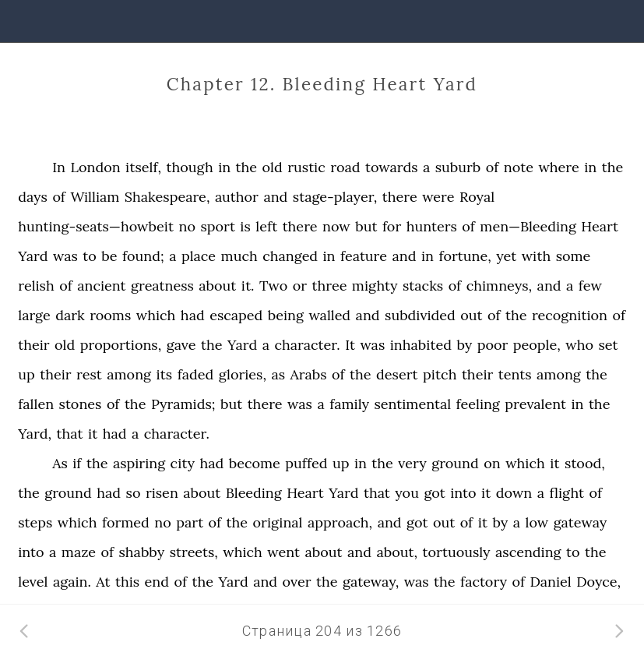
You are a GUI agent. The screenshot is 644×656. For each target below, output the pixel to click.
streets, (194, 552)
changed (290, 256)
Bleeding (254, 493)
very (412, 463)
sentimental (412, 404)
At (103, 582)
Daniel (550, 582)
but (366, 226)
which (156, 315)
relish (36, 286)
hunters (432, 226)
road (345, 167)
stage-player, (335, 197)
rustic (306, 167)
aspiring (139, 463)
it (93, 434)
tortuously (457, 552)
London (96, 167)
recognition (570, 315)
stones (81, 404)
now (336, 226)
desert (397, 374)
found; (143, 256)
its (165, 374)
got (434, 493)
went (283, 552)
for (392, 226)
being (286, 315)
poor (493, 345)
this (127, 582)
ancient (101, 286)
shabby (141, 552)
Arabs (309, 374)
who (579, 345)
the (247, 167)
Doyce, (598, 582)
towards (392, 167)
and (275, 197)
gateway (581, 522)
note (519, 167)
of (493, 167)
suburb (458, 167)
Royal (477, 197)
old (273, 167)
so (134, 493)
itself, (143, 167)
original (278, 522)
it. (248, 286)
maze (79, 552)
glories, (243, 374)
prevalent (535, 404)
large (34, 315)
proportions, (121, 345)
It (350, 345)
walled (329, 315)
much (239, 256)
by (464, 345)
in (224, 167)
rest (89, 374)
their (33, 345)
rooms (110, 315)
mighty (375, 286)
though (189, 167)
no (187, 226)
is (245, 226)
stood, (585, 463)
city (183, 463)
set (608, 345)
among (129, 374)
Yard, (35, 434)
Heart (600, 226)
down (514, 493)
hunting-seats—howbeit (96, 226)
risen (162, 493)
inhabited (421, 345)
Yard (33, 256)
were (438, 197)
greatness (162, 286)
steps (35, 522)
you (407, 493)
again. (72, 582)
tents (515, 374)
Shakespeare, (167, 197)
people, (537, 345)
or (300, 286)
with (537, 256)
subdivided (420, 315)
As (60, 463)
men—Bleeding (528, 226)
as (278, 374)
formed (126, 522)
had (193, 315)
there (400, 197)
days (33, 197)
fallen (36, 404)
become (255, 463)
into (463, 493)
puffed (306, 463)
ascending (528, 552)
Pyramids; (183, 404)
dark (70, 315)
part (190, 522)
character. (307, 345)
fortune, (465, 256)
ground (455, 463)
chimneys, (500, 286)
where (558, 167)
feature (364, 256)
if (77, 463)
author (237, 197)
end (157, 582)
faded (196, 374)
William (95, 197)
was (65, 256)
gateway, (371, 582)
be (109, 256)
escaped (236, 315)
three (330, 286)
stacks (423, 286)
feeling (478, 404)
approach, (340, 522)
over (297, 582)
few (590, 286)
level (33, 582)
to (90, 256)
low (537, 522)
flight (567, 493)
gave (181, 345)
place (199, 256)
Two (273, 286)
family (349, 404)
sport (218, 226)
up (26, 374)
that (70, 434)
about (217, 286)
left (266, 226)
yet (506, 256)
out (471, 315)
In (59, 167)
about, (397, 552)
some (574, 256)
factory (484, 582)
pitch (440, 374)
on (492, 463)
